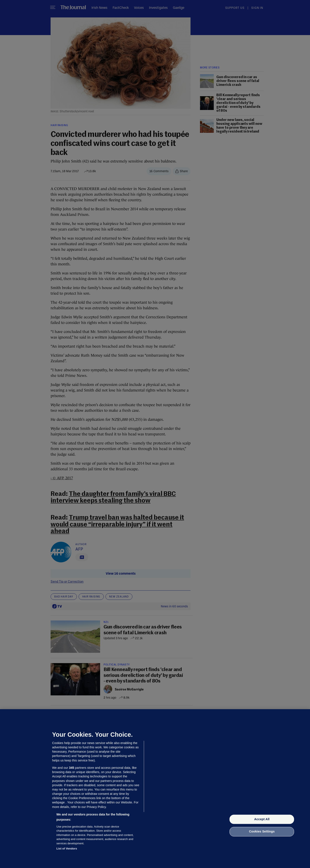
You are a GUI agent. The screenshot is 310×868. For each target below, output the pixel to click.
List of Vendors (67, 849)
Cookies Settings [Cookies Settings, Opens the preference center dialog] (262, 832)
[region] (155, 789)
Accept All (262, 819)
